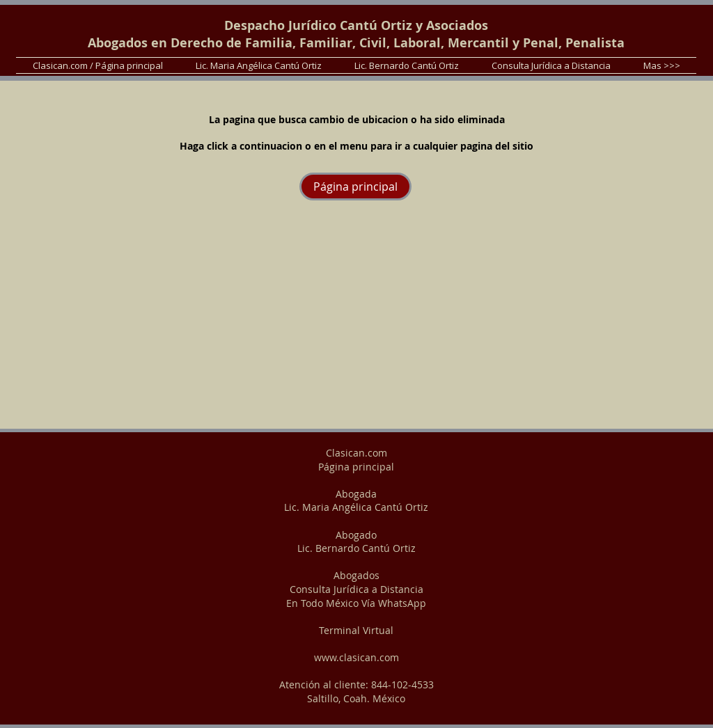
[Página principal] (355, 187)
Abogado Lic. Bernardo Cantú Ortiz (356, 542)
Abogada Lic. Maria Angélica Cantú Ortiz (356, 501)
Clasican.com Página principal (356, 460)
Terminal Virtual (356, 630)
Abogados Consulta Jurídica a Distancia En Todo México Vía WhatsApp (356, 589)
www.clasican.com (356, 657)
